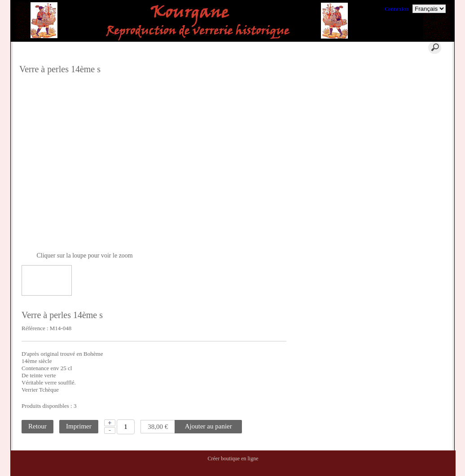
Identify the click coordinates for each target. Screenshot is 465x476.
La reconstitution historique (418, 126)
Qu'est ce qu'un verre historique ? (411, 68)
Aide (200, 48)
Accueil (105, 48)
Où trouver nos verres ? (414, 104)
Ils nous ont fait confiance (416, 154)
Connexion (397, 9)
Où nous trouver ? (408, 93)
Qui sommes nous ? (409, 83)
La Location (401, 115)
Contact (253, 48)
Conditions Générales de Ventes (415, 140)
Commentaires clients (412, 165)
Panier (152, 48)
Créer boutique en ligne (233, 459)
